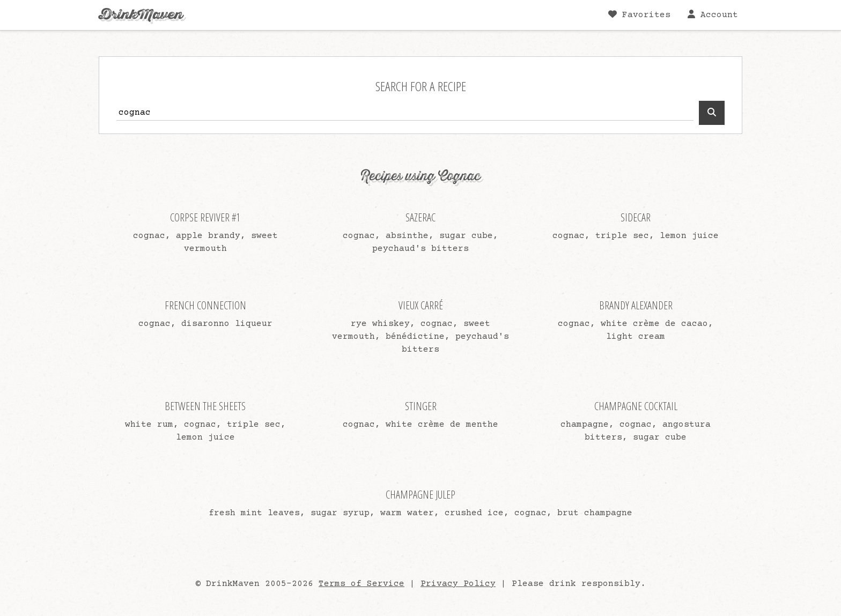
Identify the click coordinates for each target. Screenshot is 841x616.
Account (713, 15)
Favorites (639, 15)
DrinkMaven (141, 15)
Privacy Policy (458, 584)
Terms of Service (362, 584)
